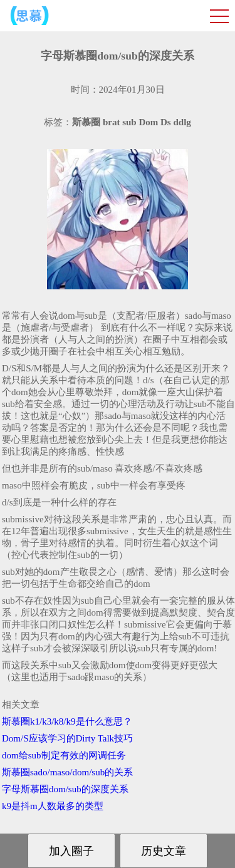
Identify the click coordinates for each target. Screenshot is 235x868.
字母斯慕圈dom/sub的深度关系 (65, 789)
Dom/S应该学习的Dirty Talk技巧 (67, 738)
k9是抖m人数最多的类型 (53, 806)
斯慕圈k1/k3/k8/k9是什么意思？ (67, 721)
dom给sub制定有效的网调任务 (64, 755)
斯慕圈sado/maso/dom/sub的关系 (67, 772)
